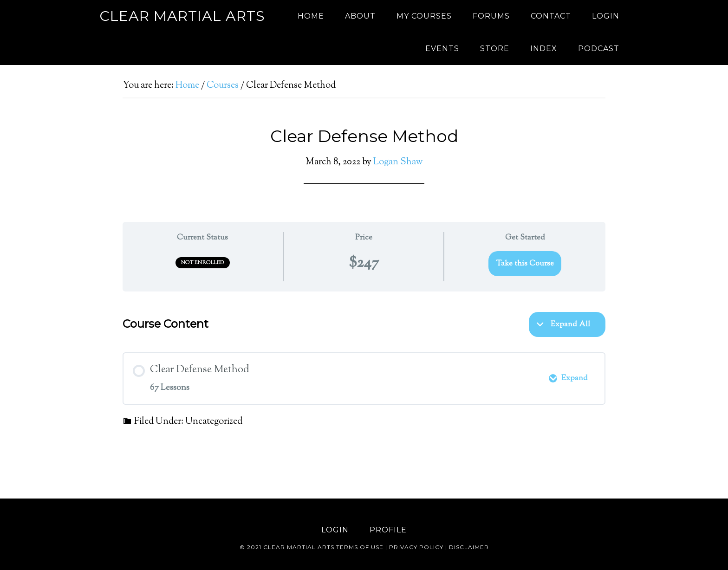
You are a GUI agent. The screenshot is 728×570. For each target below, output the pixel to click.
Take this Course (525, 264)
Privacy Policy (416, 547)
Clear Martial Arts (182, 16)
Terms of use (360, 547)
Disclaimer (469, 547)
